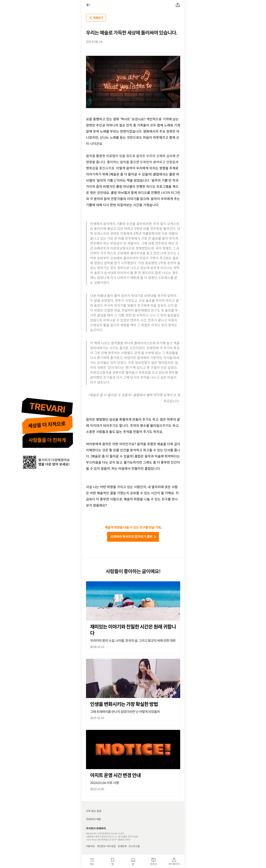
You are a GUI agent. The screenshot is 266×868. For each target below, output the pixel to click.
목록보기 (96, 18)
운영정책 (122, 846)
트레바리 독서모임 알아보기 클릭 (134, 537)
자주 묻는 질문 (94, 811)
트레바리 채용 (94, 819)
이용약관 (90, 846)
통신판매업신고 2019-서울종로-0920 (114, 840)
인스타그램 (134, 846)
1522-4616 (91, 840)
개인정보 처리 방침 (106, 846)
